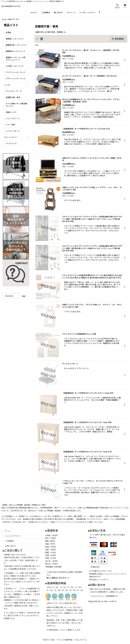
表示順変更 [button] (118, 39)
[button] (117, 6)
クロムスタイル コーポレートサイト (102, 601)
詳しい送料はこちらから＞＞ (58, 578)
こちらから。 (107, 589)
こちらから (8, 606)
